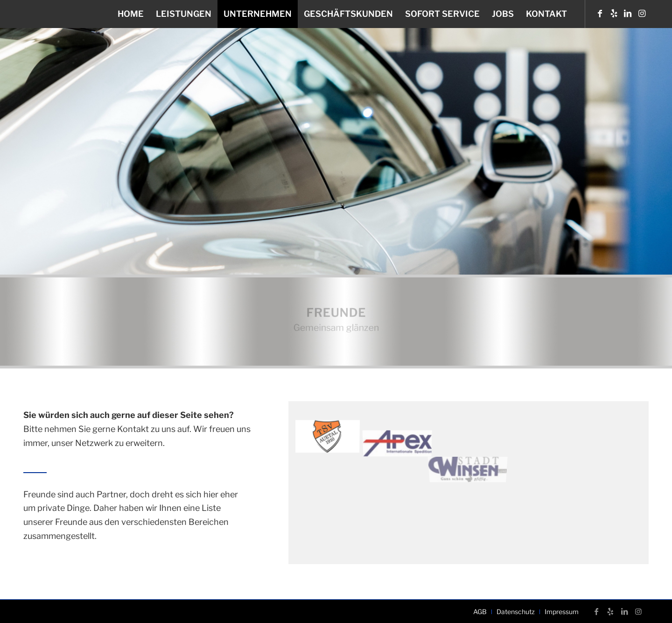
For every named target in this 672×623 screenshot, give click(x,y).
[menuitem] (131, 14)
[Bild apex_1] (401, 431)
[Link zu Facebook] (600, 14)
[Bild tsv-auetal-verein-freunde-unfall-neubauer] (331, 435)
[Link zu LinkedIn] (628, 14)
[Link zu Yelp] (614, 14)
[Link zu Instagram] (642, 14)
